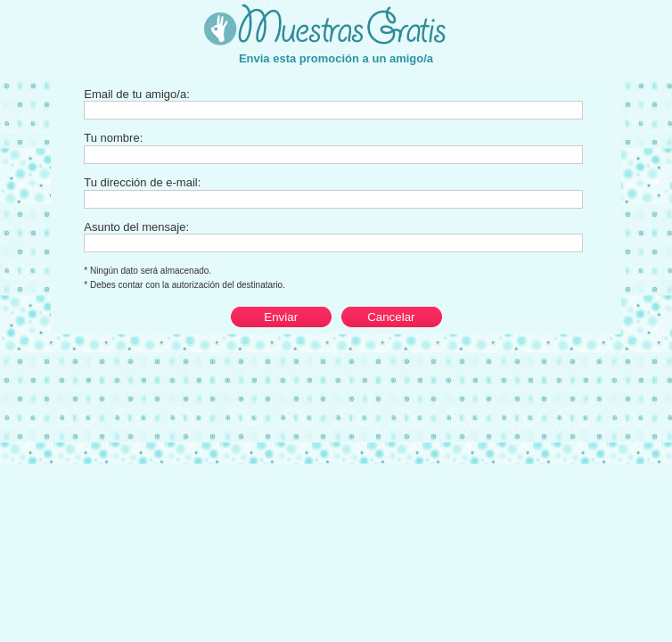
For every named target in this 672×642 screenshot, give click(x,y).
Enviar (281, 317)
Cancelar (391, 317)
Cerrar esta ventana (633, 9)
